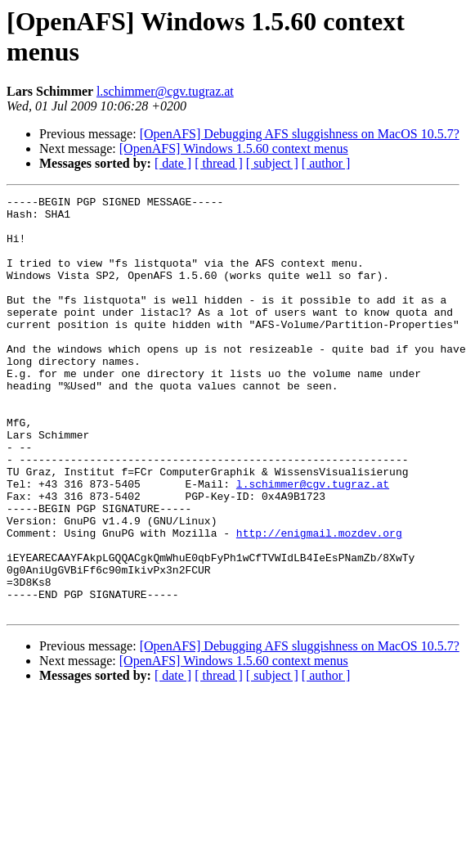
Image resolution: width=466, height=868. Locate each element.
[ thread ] (219, 163)
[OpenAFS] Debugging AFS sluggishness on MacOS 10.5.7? (300, 134)
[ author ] (326, 163)
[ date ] (173, 163)
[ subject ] (272, 163)
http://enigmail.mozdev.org (319, 601)
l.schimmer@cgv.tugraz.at (165, 91)
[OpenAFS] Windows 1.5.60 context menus (234, 148)
